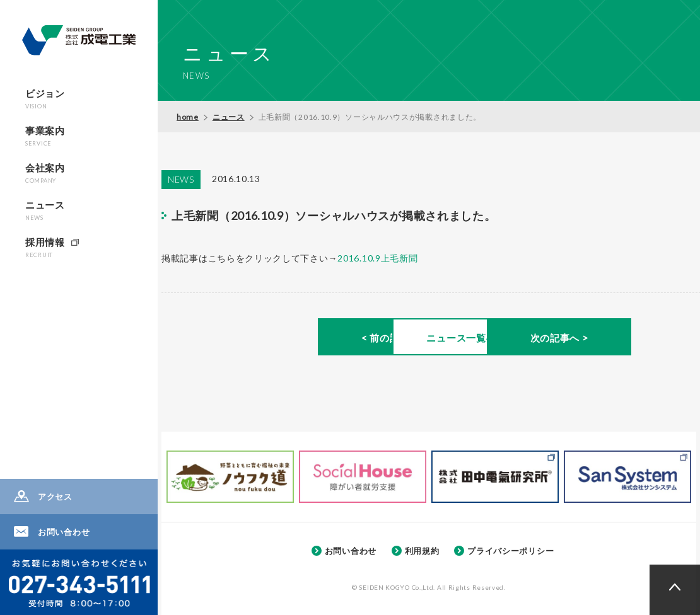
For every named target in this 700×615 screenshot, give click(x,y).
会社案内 (45, 173)
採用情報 (45, 247)
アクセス (55, 497)
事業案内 (45, 136)
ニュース (45, 210)
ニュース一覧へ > (432, 338)
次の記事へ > (599, 338)
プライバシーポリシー (510, 551)
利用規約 (422, 551)
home (188, 117)
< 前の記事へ (266, 338)
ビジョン (45, 99)
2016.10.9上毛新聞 (377, 258)
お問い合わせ (64, 532)
